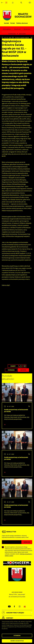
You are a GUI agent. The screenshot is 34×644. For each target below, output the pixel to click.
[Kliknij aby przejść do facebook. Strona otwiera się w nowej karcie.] (14, 607)
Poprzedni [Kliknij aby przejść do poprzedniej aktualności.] (12, 34)
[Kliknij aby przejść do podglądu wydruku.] (25, 366)
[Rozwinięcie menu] (17, 613)
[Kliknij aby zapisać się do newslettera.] (27, 542)
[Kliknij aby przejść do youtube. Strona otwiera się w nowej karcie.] (9, 607)
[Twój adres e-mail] (12, 542)
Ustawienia (17, 636)
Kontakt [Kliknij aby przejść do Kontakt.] (6, 23)
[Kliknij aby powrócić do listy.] (17, 34)
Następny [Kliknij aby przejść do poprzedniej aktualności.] (22, 34)
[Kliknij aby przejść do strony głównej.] (13, 3)
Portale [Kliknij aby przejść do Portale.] (13, 23)
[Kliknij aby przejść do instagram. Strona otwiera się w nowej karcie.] (20, 607)
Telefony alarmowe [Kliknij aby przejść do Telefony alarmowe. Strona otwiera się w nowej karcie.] (22, 23)
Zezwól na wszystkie (17, 641)
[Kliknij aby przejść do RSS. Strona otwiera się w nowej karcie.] (32, 38)
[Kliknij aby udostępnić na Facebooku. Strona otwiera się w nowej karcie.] (21, 366)
